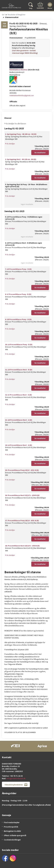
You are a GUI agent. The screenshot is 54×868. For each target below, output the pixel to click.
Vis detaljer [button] (10, 144)
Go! (3, 15)
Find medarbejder (12, 822)
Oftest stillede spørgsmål (15, 835)
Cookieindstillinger (12, 840)
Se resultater (40, 153)
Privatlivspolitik (11, 827)
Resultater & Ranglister (17, 15)
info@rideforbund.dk (16, 778)
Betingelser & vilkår (12, 831)
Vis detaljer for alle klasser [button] (15, 124)
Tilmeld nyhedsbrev (16, 784)
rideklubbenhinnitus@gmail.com (22, 95)
